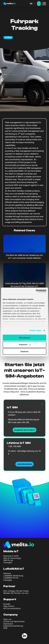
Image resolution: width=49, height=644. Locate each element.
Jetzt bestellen (25, 464)
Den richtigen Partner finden (16, 591)
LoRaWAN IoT (14, 569)
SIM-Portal (8, 560)
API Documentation (12, 608)
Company (11, 615)
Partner (9, 586)
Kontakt (7, 604)
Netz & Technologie (12, 558)
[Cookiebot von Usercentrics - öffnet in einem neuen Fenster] (36, 291)
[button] (33, 4)
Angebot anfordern (25, 430)
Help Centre (9, 606)
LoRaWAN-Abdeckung (13, 576)
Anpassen (25, 344)
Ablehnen (24, 352)
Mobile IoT (11, 551)
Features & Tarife (11, 556)
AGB (5, 628)
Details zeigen (35, 330)
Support (10, 599)
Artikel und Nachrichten (14, 621)
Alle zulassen (24, 337)
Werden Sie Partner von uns (16, 593)
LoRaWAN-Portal (11, 578)
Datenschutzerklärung (13, 626)
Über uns (7, 619)
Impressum (8, 624)
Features (7, 573)
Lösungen (8, 562)
